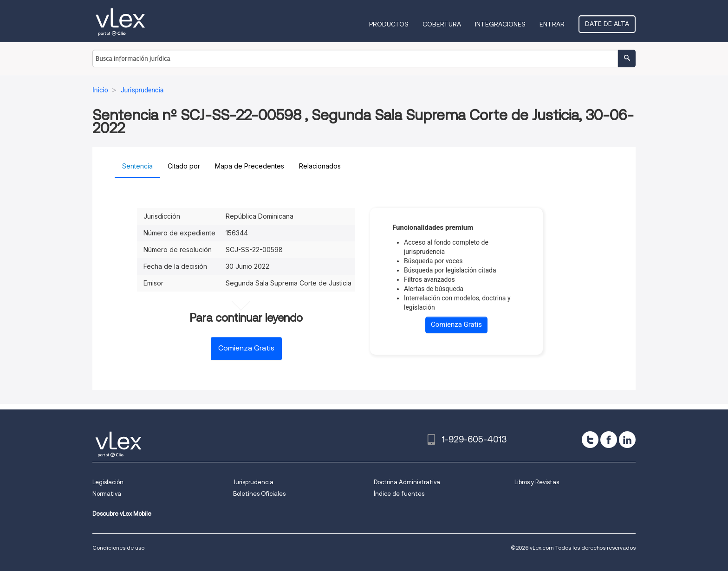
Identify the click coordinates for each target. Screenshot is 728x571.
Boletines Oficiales (259, 494)
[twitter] (590, 440)
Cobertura (442, 24)
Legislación (108, 482)
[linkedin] (627, 440)
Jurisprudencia (253, 482)
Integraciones (500, 24)
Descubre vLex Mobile (122, 514)
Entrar (552, 24)
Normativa (107, 494)
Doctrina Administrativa (407, 482)
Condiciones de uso (118, 548)
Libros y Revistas (537, 482)
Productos (389, 24)
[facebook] (609, 440)
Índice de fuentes (399, 494)
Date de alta (607, 24)
